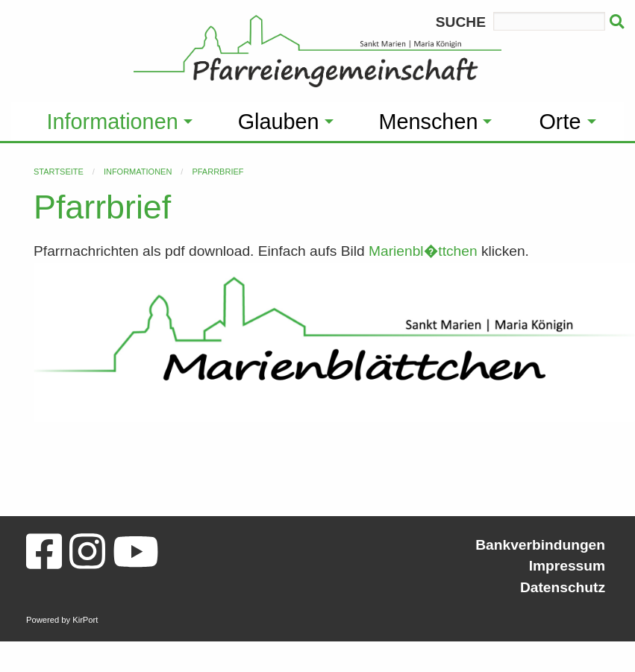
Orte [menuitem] (560, 122)
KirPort (85, 620)
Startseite (59, 172)
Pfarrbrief (218, 172)
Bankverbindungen (540, 545)
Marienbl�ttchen (423, 251)
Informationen (138, 172)
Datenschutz (563, 587)
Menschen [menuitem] (429, 122)
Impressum (567, 566)
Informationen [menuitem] (113, 122)
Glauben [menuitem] (279, 122)
